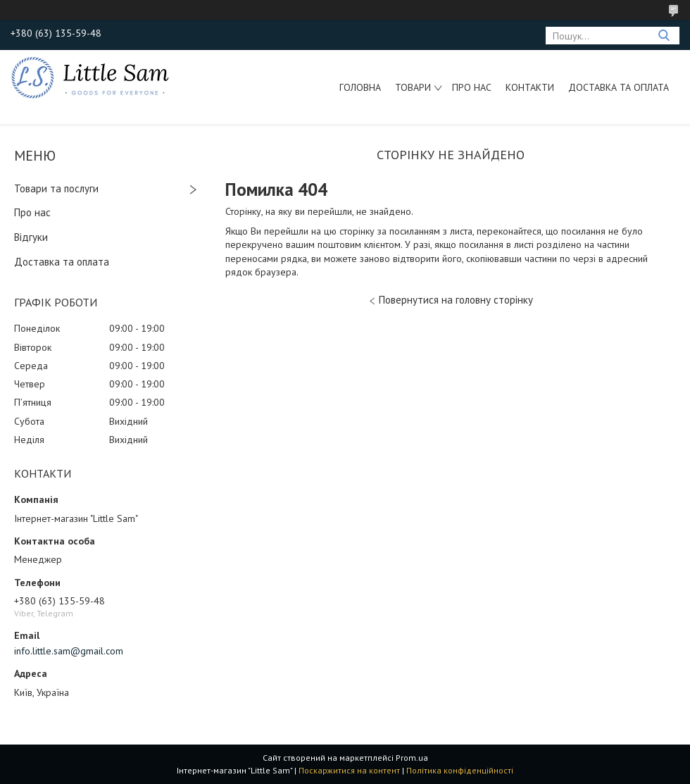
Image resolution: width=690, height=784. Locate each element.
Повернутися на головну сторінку (456, 300)
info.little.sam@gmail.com (69, 651)
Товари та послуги (56, 188)
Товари (413, 87)
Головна (360, 87)
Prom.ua (412, 758)
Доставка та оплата (619, 87)
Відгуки (31, 237)
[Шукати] (664, 36)
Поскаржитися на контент (349, 770)
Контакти (530, 87)
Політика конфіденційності (460, 770)
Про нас (472, 87)
